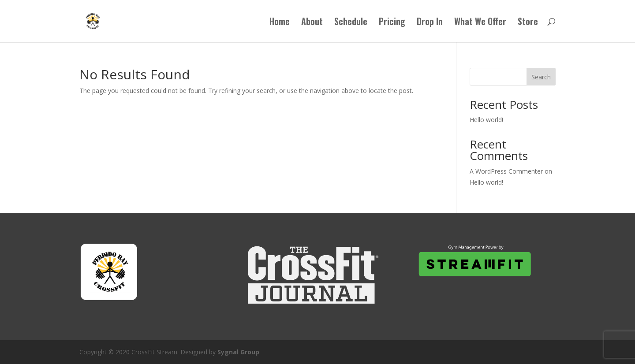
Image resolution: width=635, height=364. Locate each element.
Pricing (392, 23)
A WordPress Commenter (506, 171)
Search (541, 77)
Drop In (430, 23)
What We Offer (480, 23)
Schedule (351, 23)
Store (528, 23)
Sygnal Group (238, 352)
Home (280, 23)
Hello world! (486, 120)
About (312, 23)
